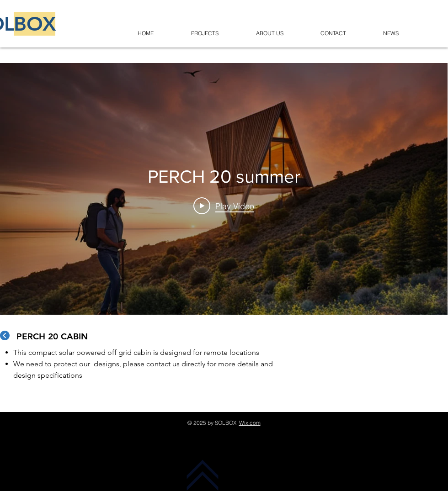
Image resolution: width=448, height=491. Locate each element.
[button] (205, 29)
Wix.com (250, 423)
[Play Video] (224, 206)
